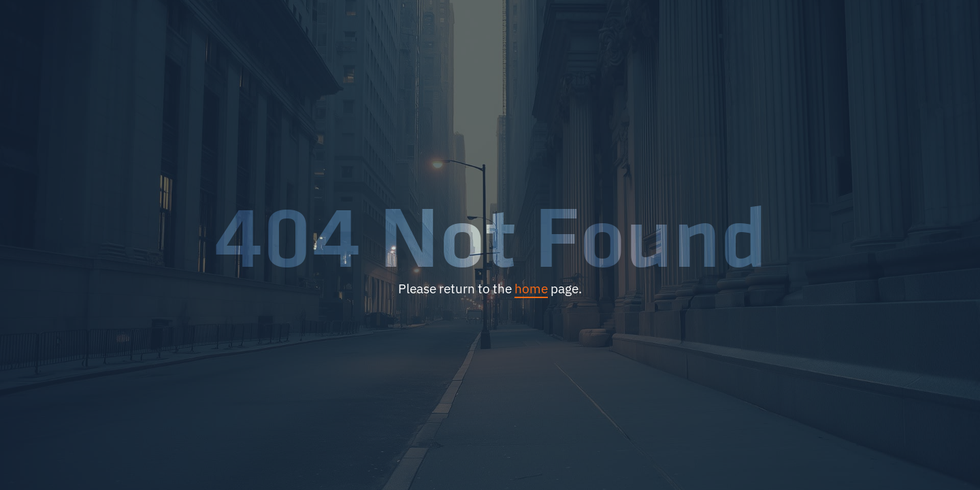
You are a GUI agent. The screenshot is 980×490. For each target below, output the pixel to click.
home (531, 289)
